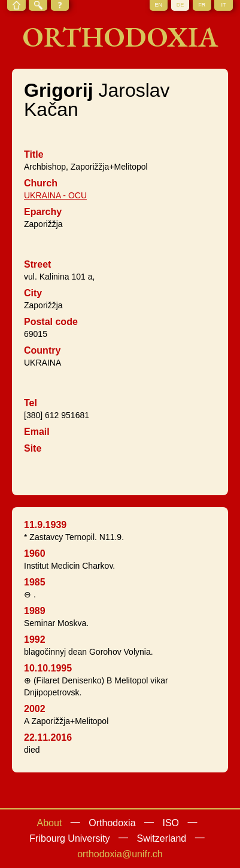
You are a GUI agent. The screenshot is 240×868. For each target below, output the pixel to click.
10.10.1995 (48, 668)
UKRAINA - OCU (55, 195)
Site (33, 448)
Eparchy (43, 212)
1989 (35, 611)
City (33, 293)
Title (34, 154)
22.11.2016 (48, 737)
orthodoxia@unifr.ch (120, 854)
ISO (171, 823)
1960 (35, 553)
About (50, 823)
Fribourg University (69, 838)
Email (37, 432)
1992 (35, 640)
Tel (31, 403)
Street (37, 264)
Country (42, 350)
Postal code (51, 322)
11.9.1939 (45, 525)
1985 (35, 582)
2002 (35, 709)
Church (41, 183)
